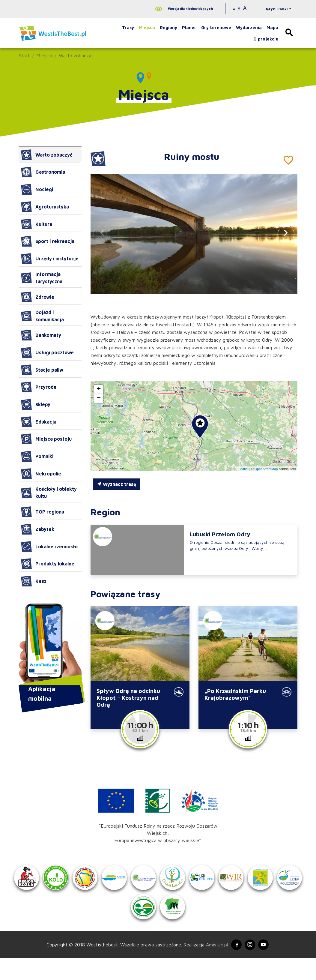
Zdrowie (38, 297)
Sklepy (36, 404)
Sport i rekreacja (48, 241)
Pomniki (37, 456)
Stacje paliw (42, 370)
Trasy (128, 27)
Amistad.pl (214, 966)
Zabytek (38, 529)
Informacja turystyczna (42, 278)
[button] (286, 234)
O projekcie (266, 39)
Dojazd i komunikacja (42, 316)
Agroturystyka (45, 207)
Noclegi (37, 189)
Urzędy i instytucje (50, 259)
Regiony (168, 27)
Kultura (37, 224)
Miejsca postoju (46, 439)
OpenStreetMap (266, 469)
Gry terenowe (216, 27)
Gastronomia (43, 172)
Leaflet (244, 469)
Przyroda (39, 387)
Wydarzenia (249, 27)
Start (24, 55)
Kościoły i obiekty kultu (49, 493)
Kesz (34, 581)
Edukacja (39, 422)
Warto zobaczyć (76, 55)
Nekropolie (41, 474)
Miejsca (147, 27)
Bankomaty (41, 335)
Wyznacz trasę (116, 484)
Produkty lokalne (48, 564)
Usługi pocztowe (47, 352)
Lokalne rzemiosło (49, 547)
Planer (189, 27)
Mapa (272, 27)
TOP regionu (43, 512)
